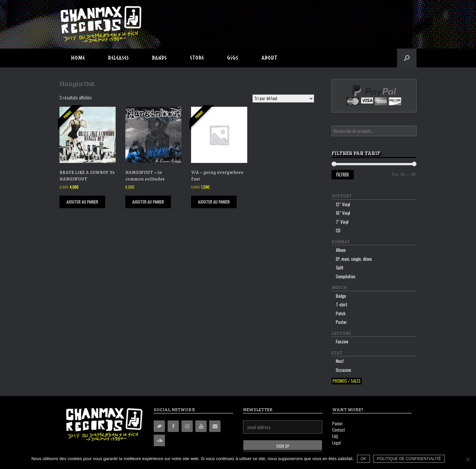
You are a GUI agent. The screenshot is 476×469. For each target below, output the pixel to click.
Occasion (343, 370)
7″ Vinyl (342, 222)
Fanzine (342, 341)
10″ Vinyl (343, 213)
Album (341, 250)
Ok (363, 459)
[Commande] (283, 98)
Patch (341, 313)
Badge (341, 296)
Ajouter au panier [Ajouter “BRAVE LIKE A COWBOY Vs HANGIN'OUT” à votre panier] (82, 202)
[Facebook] (173, 426)
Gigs (233, 58)
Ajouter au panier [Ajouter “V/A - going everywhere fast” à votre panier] (214, 202)
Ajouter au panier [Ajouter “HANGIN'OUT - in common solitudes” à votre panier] (148, 202)
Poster (341, 322)
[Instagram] (187, 426)
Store (197, 58)
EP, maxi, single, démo (354, 259)
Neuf (340, 361)
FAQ (335, 436)
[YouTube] (201, 426)
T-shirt (342, 304)
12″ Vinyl (343, 204)
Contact (339, 430)
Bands (159, 58)
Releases (119, 58)
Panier (338, 423)
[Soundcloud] (159, 440)
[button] (407, 58)
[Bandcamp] (159, 426)
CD (338, 230)
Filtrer (342, 175)
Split (340, 267)
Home (78, 58)
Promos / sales (347, 381)
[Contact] (215, 426)
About (269, 58)
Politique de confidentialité (409, 459)
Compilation (346, 276)
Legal (337, 443)
